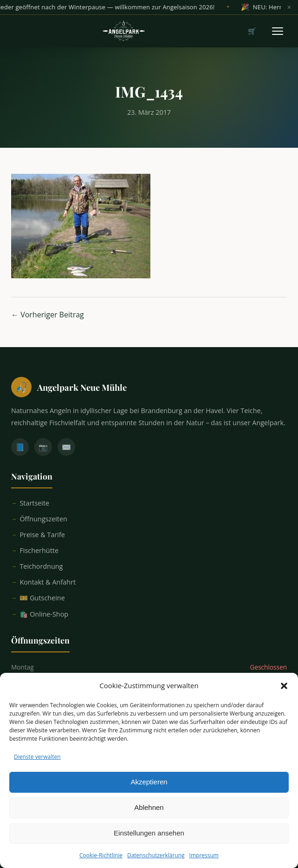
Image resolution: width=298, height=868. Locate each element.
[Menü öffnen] (278, 31)
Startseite (34, 503)
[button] (284, 693)
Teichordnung (41, 566)
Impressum (204, 862)
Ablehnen (149, 815)
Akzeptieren (149, 789)
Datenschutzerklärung (156, 862)
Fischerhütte (39, 550)
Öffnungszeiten (43, 519)
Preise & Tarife (42, 535)
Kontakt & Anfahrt (48, 582)
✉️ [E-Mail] (66, 447)
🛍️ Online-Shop (44, 614)
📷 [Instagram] (43, 447)
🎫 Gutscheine (42, 598)
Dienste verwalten (37, 764)
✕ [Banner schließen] (289, 7)
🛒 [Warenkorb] (252, 31)
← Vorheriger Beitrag (48, 315)
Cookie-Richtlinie (101, 862)
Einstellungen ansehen (149, 840)
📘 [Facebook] (20, 447)
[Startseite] (149, 387)
